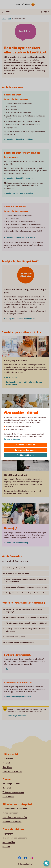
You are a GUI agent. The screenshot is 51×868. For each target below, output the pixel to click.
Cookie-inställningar (25, 455)
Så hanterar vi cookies (12, 439)
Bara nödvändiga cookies (26, 450)
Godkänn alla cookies (26, 445)
